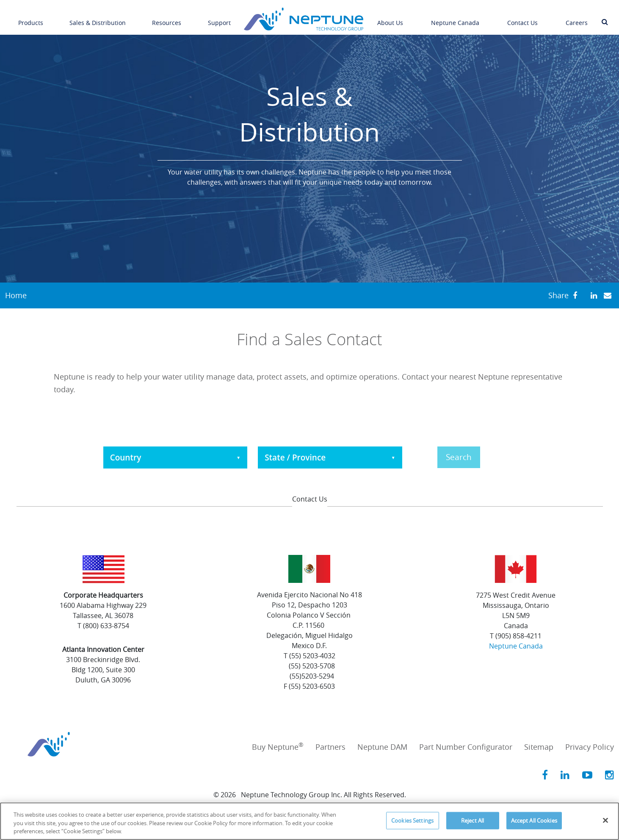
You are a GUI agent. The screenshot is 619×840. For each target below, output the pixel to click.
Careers (577, 18)
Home (16, 295)
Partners (330, 747)
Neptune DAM (382, 747)
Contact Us (522, 18)
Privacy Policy (590, 747)
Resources (167, 18)
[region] (309, 821)
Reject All (473, 820)
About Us (390, 18)
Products (31, 18)
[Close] (605, 820)
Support (219, 18)
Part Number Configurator (466, 747)
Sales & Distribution (98, 18)
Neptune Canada (455, 18)
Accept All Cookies (534, 820)
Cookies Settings (412, 820)
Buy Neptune (278, 747)
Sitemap (539, 747)
